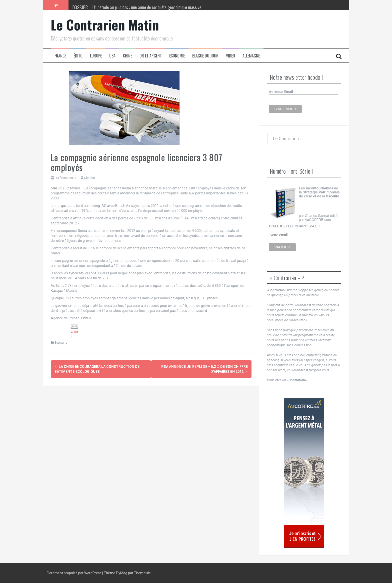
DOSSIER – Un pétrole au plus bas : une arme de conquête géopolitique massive (137, 7)
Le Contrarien (286, 139)
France (60, 56)
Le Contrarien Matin (105, 25)
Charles (89, 178)
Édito (78, 56)
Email (74, 331)
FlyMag (122, 573)
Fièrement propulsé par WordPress (74, 573)
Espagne (61, 342)
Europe (96, 56)
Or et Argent (151, 56)
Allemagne (251, 56)
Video (230, 56)
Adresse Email (281, 92)
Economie (177, 56)
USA (112, 56)
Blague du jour (205, 56)
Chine (127, 56)
